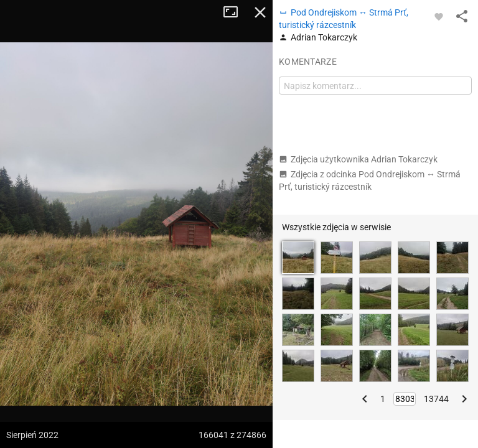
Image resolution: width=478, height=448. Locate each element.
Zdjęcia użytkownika (358, 159)
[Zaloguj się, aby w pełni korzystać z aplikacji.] (439, 16)
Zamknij (260, 12)
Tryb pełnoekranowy (235, 12)
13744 (436, 399)
